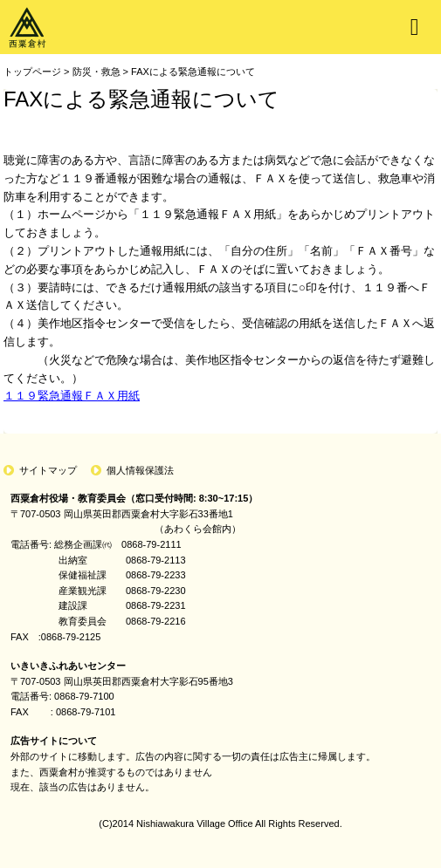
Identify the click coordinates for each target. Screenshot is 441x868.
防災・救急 (96, 72)
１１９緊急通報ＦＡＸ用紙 (72, 396)
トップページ (32, 72)
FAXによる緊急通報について (193, 72)
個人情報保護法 (140, 470)
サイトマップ (48, 470)
